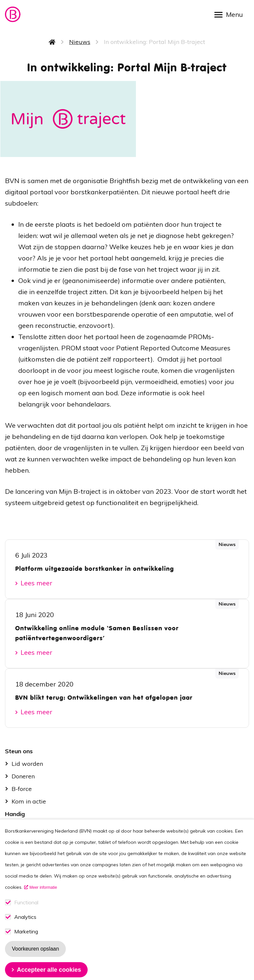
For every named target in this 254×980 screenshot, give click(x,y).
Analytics (25, 930)
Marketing (26, 944)
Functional (26, 915)
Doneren (23, 776)
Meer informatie (43, 900)
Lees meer (36, 583)
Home (52, 42)
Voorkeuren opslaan (35, 961)
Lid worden (27, 764)
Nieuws (80, 42)
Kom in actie (29, 801)
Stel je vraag (29, 826)
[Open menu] (231, 14)
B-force (22, 789)
